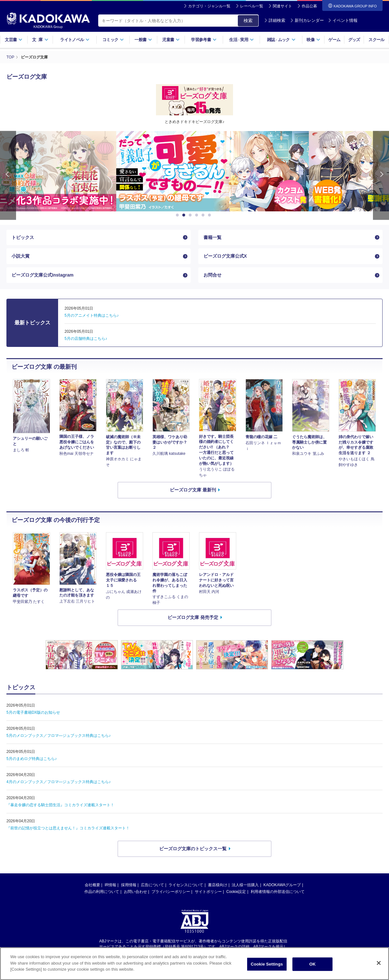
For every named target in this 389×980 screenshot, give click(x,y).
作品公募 (309, 6)
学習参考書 (204, 40)
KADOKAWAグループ (282, 885)
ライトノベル (75, 40)
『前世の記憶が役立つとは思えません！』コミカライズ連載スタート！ (68, 828)
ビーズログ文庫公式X (225, 256)
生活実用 (242, 40)
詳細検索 (275, 20)
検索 (248, 21)
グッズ (354, 40)
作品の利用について (102, 892)
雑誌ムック (281, 40)
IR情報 (110, 885)
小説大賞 (21, 256)
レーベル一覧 (252, 6)
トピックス (23, 237)
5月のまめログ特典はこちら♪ (32, 759)
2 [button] (185, 215)
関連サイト (282, 6)
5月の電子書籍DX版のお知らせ (33, 712)
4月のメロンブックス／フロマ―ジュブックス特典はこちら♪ (59, 782)
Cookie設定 (236, 892)
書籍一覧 (212, 237)
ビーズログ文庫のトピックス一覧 (193, 849)
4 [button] (198, 215)
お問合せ (212, 275)
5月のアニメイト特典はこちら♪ (92, 315)
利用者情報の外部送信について (278, 892)
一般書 (143, 40)
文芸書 (14, 40)
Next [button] (381, 176)
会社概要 (92, 885)
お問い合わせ (135, 892)
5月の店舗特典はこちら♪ (86, 339)
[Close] (379, 964)
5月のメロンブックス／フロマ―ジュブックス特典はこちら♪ (59, 736)
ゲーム (334, 40)
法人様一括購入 (245, 885)
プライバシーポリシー (171, 892)
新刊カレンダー (307, 20)
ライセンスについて (186, 885)
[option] (195, 171)
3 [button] (191, 215)
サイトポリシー (208, 892)
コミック (113, 40)
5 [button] (204, 215)
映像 (313, 40)
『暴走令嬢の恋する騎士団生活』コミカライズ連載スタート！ (60, 805)
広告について (152, 885)
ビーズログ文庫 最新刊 (193, 490)
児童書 (171, 40)
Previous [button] (8, 176)
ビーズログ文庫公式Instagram (43, 275)
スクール (376, 40)
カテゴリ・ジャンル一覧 (209, 6)
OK (313, 965)
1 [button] (178, 215)
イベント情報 (343, 20)
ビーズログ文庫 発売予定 (193, 617)
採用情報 (129, 885)
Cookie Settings (267, 965)
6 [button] (211, 215)
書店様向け (218, 885)
